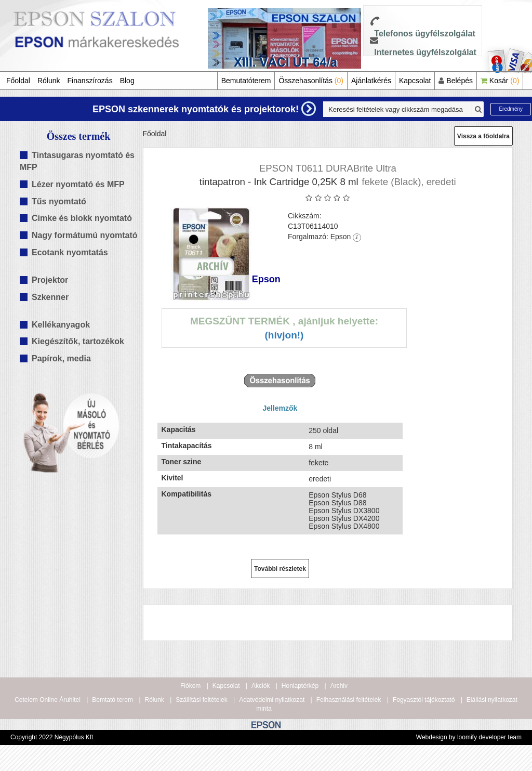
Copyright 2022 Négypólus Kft (52, 737)
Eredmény (511, 109)
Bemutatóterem (246, 81)
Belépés (455, 81)
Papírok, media (61, 358)
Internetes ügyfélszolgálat (425, 52)
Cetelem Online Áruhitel (48, 700)
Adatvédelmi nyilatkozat (272, 700)
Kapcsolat (415, 81)
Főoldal (18, 81)
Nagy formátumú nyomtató (85, 235)
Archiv (339, 686)
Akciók (261, 686)
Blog (127, 81)
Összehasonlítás (311, 81)
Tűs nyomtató (59, 201)
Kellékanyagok (61, 325)
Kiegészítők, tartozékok (78, 341)
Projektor (50, 280)
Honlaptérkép (300, 686)
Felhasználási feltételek (349, 700)
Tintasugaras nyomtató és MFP (77, 161)
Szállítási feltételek (201, 700)
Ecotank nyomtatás (70, 252)
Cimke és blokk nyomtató (82, 218)
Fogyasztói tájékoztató (424, 700)
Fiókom (190, 686)
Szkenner (50, 297)
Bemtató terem (112, 700)
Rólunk (49, 81)
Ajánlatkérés (371, 81)
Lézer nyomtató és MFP (78, 184)
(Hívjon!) (284, 335)
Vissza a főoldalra (483, 136)
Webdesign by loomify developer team (469, 737)
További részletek (280, 569)
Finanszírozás (90, 81)
